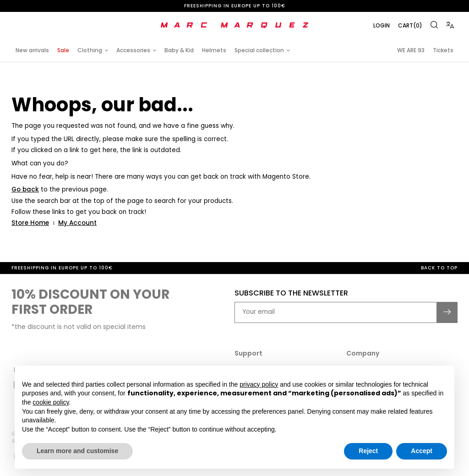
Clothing (90, 50)
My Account (77, 223)
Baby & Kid (179, 50)
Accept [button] (422, 451)
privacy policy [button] (259, 384)
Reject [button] (368, 451)
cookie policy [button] (51, 402)
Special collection (259, 50)
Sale (63, 50)
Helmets (214, 50)
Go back (25, 189)
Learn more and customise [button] (77, 451)
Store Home (30, 223)
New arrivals (32, 50)
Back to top (439, 268)
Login (382, 25)
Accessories (133, 50)
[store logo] (234, 25)
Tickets (443, 50)
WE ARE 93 (411, 50)
